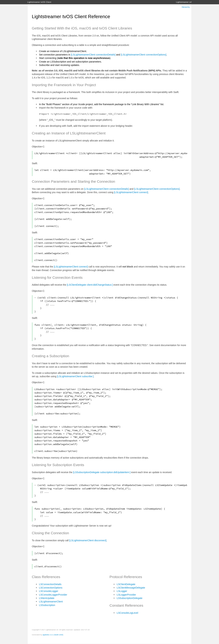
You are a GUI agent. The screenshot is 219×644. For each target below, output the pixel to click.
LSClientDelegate (126, 584)
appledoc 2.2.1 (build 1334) (53, 635)
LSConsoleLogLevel (127, 613)
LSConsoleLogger (49, 591)
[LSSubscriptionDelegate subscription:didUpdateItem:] (102, 472)
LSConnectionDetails (50, 584)
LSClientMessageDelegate (131, 588)
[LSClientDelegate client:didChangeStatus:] (90, 285)
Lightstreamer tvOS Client (39, 2)
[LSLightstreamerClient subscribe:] (75, 376)
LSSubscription (47, 605)
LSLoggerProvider (126, 595)
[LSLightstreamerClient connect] (131, 192)
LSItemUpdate (47, 598)
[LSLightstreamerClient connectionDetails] (93, 55)
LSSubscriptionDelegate (130, 598)
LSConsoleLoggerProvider (53, 595)
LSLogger (122, 591)
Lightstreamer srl (184, 2)
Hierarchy (186, 7)
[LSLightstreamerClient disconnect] (88, 540)
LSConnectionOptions (51, 588)
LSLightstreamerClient (51, 602)
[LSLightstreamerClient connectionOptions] (144, 55)
